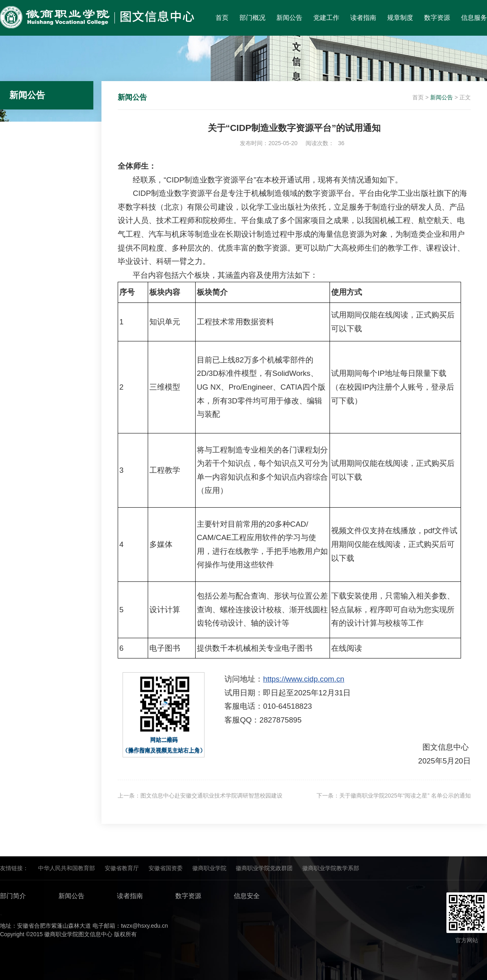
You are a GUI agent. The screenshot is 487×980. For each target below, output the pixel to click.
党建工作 (326, 18)
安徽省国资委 (166, 868)
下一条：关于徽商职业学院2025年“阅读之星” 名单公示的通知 (394, 796)
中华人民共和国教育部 (67, 868)
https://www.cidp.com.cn (304, 679)
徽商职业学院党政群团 (264, 868)
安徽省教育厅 (122, 868)
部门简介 (13, 896)
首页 (222, 18)
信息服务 (474, 18)
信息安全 (247, 896)
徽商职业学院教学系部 (331, 868)
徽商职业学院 (209, 868)
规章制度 (400, 18)
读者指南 (363, 18)
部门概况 (252, 18)
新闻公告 (289, 18)
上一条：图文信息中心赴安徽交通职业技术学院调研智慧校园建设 (200, 796)
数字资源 (437, 18)
